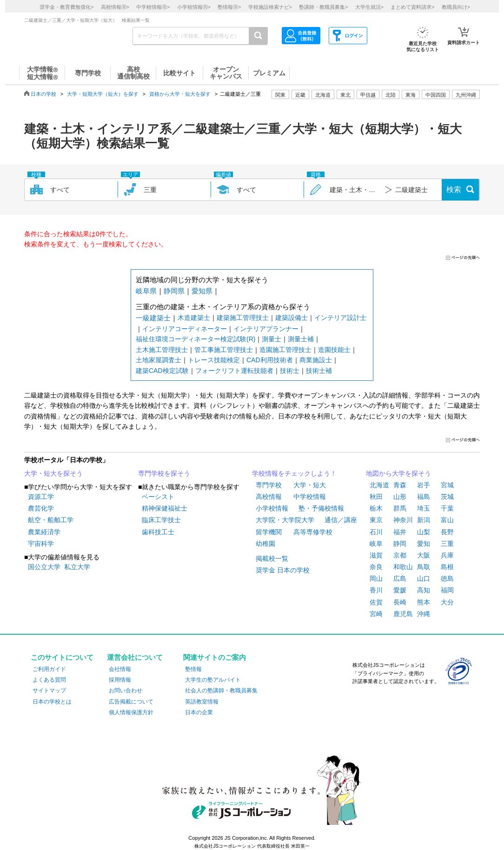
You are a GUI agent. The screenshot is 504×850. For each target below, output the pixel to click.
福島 (424, 497)
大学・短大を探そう (53, 473)
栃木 (376, 508)
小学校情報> (194, 7)
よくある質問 (49, 680)
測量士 (272, 339)
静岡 (400, 544)
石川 (376, 532)
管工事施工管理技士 (224, 350)
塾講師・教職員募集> (323, 7)
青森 (400, 485)
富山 (447, 520)
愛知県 (202, 291)
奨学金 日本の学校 (283, 570)
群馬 (400, 508)
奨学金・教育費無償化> (66, 7)
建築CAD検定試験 (162, 371)
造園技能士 (334, 350)
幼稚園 (265, 544)
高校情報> (115, 7)
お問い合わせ (126, 691)
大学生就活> (369, 7)
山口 (424, 578)
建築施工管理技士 (243, 318)
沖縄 (424, 614)
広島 (400, 578)
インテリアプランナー (266, 329)
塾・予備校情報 (321, 508)
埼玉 (424, 508)
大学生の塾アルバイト (213, 680)
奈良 (376, 567)
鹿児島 (403, 614)
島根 (447, 567)
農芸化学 (41, 508)
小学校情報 (272, 508)
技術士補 (319, 371)
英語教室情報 (202, 702)
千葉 (447, 508)
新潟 (424, 520)
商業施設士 (316, 360)
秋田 (376, 497)
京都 (400, 555)
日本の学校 (43, 94)
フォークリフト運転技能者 (234, 371)
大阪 (424, 555)
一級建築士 (153, 318)
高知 (424, 590)
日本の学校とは (52, 702)
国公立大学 (44, 567)
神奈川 (403, 520)
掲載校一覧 (272, 558)
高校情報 (269, 497)
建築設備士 (292, 318)
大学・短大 (310, 485)
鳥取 (424, 567)
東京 (376, 520)
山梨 (424, 532)
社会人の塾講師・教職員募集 (221, 691)
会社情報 (120, 669)
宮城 (447, 485)
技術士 (290, 371)
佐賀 (376, 602)
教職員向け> (456, 7)
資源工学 (41, 497)
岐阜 (376, 544)
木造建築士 (194, 318)
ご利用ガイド (49, 669)
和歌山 (403, 567)
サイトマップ (49, 691)
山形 (400, 497)
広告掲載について (131, 702)
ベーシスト (158, 497)
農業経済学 (44, 532)
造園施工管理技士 (285, 350)
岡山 (376, 578)
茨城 (447, 497)
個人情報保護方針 (131, 712)
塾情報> (229, 7)
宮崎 (376, 614)
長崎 (400, 602)
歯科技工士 (158, 532)
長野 (447, 532)
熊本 (424, 602)
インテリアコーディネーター (185, 329)
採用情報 (120, 680)
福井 (400, 532)
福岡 (447, 590)
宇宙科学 (41, 544)
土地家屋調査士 (159, 360)
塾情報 (193, 669)
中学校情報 (310, 497)
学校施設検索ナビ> (270, 7)
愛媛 (400, 590)
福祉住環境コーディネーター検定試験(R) (196, 339)
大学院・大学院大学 (285, 520)
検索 (454, 189)
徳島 (447, 578)
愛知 (424, 544)
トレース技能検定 (214, 360)
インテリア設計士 (340, 318)
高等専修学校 (313, 532)
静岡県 (174, 291)
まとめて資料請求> (412, 7)
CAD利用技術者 (270, 360)
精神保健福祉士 (165, 508)
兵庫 (447, 555)
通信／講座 (341, 520)
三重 (447, 544)
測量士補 (301, 339)
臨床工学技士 (161, 520)
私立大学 (77, 567)
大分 (447, 602)
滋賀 (376, 555)
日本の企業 (199, 712)
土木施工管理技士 (162, 350)
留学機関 (269, 532)
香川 (376, 590)
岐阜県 (146, 291)
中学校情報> (153, 7)
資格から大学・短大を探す (180, 94)
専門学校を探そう (164, 473)
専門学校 (269, 485)
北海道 (323, 95)
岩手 (424, 485)
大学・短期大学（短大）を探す (103, 94)
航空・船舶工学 (51, 520)
